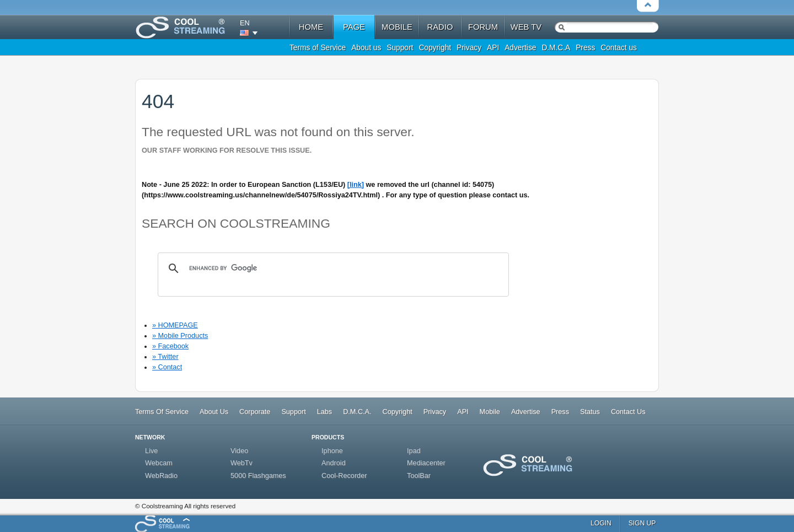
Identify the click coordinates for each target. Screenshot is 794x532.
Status (590, 412)
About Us (214, 412)
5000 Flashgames (258, 476)
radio (440, 27)
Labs (324, 412)
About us (366, 48)
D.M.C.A (556, 48)
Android (334, 463)
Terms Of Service (162, 412)
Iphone (332, 451)
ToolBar (419, 476)
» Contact (167, 367)
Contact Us (628, 412)
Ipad (414, 451)
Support (400, 48)
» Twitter (165, 357)
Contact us (619, 48)
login (601, 523)
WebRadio (161, 476)
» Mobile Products (180, 336)
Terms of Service (318, 48)
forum (483, 27)
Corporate (255, 412)
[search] (332, 268)
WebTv (242, 463)
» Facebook (170, 346)
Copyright (435, 48)
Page (354, 27)
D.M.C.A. (357, 412)
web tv (526, 27)
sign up (642, 523)
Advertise (520, 48)
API (493, 48)
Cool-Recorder (344, 476)
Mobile (490, 412)
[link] (356, 185)
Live (151, 451)
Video (239, 451)
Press (585, 48)
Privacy (469, 48)
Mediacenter (426, 463)
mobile (397, 27)
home (311, 27)
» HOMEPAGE (175, 325)
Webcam (159, 463)
